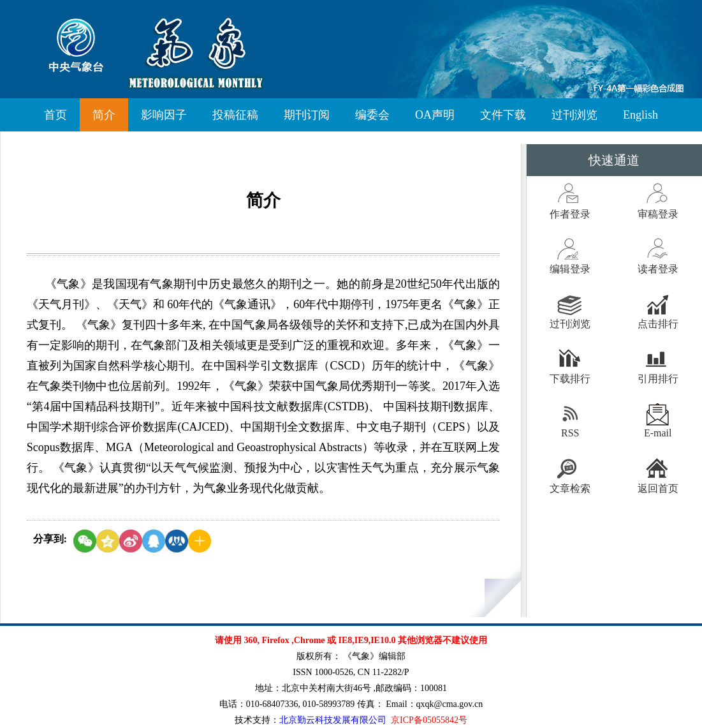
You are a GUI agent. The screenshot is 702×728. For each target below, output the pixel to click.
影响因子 (164, 115)
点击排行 (658, 324)
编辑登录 (570, 269)
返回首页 (658, 488)
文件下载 (503, 115)
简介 (104, 115)
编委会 (372, 115)
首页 (55, 115)
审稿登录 (658, 214)
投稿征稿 (235, 115)
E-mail (658, 433)
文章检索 (570, 488)
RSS (570, 433)
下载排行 (570, 379)
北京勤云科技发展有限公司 (333, 720)
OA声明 (435, 115)
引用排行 (658, 379)
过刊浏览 (574, 115)
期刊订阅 (307, 115)
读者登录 (658, 269)
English (640, 115)
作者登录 (570, 214)
